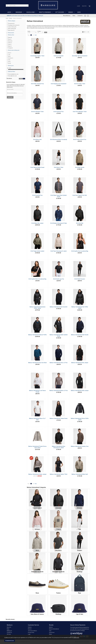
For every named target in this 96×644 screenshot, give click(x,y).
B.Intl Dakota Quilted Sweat (37, 167)
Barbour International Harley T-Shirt (59, 474)
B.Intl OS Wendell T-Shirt (37, 112)
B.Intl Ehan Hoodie (80, 167)
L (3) (9, 54)
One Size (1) (10, 58)
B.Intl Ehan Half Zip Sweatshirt (80, 56)
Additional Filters (11, 72)
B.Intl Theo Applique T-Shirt (80, 112)
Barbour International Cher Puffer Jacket (80, 308)
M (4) (9, 56)
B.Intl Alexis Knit (37, 140)
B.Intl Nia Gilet (80, 223)
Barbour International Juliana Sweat (59, 418)
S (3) (9, 60)
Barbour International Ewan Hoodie (80, 335)
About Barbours (67, 16)
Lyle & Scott (52, 632)
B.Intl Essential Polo (37, 195)
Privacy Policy (31, 632)
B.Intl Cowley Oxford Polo (80, 140)
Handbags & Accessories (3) (13, 25)
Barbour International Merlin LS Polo (59, 391)
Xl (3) (9, 61)
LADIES (9, 12)
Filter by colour (11, 35)
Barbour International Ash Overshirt (59, 307)
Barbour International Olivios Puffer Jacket (80, 419)
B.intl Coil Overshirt (59, 56)
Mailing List (9, 631)
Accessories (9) (11, 23)
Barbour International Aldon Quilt (80, 474)
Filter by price (11, 66)
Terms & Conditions (32, 631)
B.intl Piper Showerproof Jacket (59, 251)
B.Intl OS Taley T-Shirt (80, 84)
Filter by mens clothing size (14, 50)
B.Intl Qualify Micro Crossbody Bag (37, 279)
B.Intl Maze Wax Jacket (37, 223)
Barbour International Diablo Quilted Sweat (59, 335)
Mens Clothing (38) (12, 29)
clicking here (76, 638)
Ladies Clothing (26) (12, 27)
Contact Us (80, 16)
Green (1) (10, 43)
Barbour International (54, 629)
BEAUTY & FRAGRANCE (45, 12)
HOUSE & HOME (30, 12)
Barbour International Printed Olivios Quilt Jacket (37, 447)
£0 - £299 (9, 68)
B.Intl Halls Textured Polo (37, 84)
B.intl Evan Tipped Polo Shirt (80, 195)
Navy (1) (9, 46)
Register (84, 6)
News (74, 16)
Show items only (13, 74)
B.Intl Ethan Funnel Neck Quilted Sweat (59, 196)
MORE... (79, 12)
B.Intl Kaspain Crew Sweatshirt (59, 84)
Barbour (51, 627)
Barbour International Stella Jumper (80, 391)
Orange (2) (10, 48)
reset (21, 79)
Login (78, 6)
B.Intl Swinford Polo (59, 112)
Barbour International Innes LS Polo (59, 363)
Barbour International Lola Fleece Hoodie (37, 391)
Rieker (51, 634)
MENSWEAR (19, 12)
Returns (30, 629)
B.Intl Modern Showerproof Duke (59, 223)
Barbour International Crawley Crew (80, 446)
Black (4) (10, 37)
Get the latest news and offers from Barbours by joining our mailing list (25, 16)
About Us (9, 627)
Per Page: (40, 32)
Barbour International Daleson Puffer (37, 335)
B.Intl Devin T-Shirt (59, 167)
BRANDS (71, 12)
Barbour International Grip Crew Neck (37, 363)
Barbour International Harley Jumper (37, 474)
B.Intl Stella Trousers (80, 279)
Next (36, 35)
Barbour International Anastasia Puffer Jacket (37, 308)
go (24, 79)
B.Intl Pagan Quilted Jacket (37, 251)
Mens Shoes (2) (11, 30)
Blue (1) (9, 39)
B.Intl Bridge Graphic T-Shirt (37, 56)
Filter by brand (11, 33)
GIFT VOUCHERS (60, 12)
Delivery (30, 627)
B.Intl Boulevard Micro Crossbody (59, 140)
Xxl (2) (9, 63)
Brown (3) (10, 41)
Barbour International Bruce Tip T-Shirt (37, 419)
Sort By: (32, 32)
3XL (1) (9, 53)
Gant (50, 631)
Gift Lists (9, 634)
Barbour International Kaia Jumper (80, 363)
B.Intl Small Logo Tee (59, 279)
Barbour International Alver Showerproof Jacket (59, 447)
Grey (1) (9, 44)
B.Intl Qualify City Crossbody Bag (80, 251)
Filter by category (12, 21)
